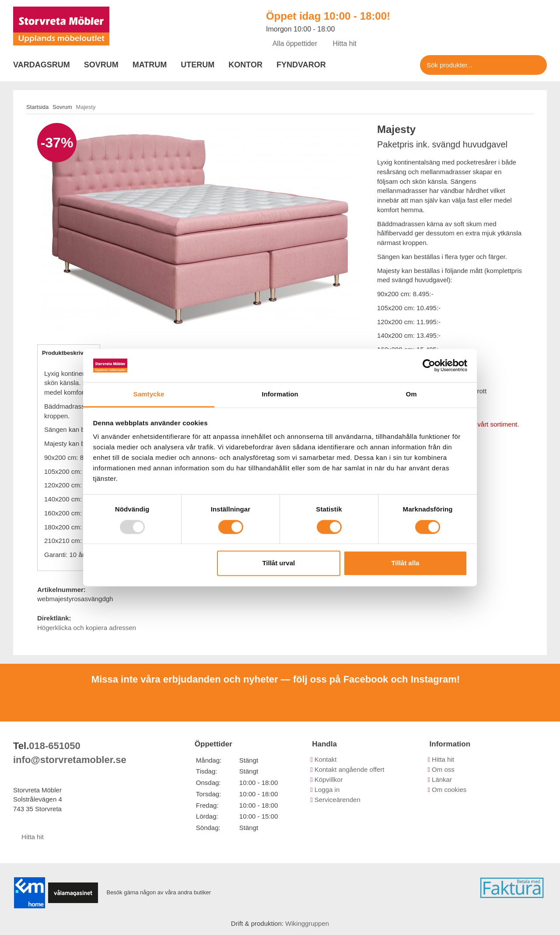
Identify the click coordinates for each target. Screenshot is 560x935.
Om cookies (449, 790)
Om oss (443, 769)
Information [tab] (280, 394)
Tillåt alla (405, 563)
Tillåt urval (278, 563)
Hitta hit (341, 44)
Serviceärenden (338, 800)
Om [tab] (411, 394)
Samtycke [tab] (149, 394)
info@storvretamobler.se (70, 760)
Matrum (150, 65)
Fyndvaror (301, 65)
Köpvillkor (329, 779)
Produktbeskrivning (69, 353)
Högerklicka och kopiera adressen (87, 628)
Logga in (327, 790)
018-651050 (54, 746)
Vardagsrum (42, 65)
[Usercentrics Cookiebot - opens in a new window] (429, 365)
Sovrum (101, 65)
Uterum (198, 65)
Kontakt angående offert (350, 769)
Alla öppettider (292, 44)
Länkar (442, 779)
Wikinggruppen (307, 923)
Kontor (245, 65)
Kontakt (326, 759)
